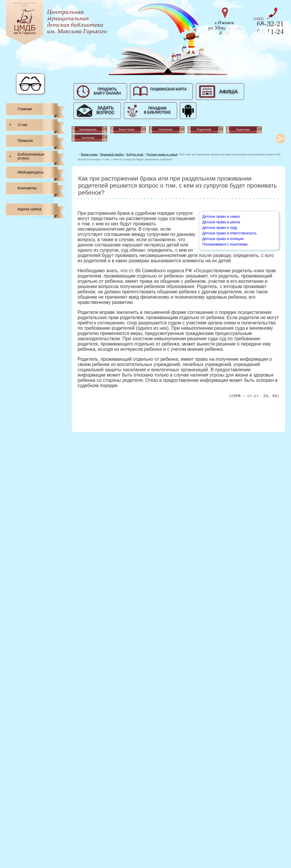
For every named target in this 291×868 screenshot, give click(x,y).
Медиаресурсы (31, 172)
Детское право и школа (221, 222)
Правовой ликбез (112, 154)
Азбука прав (135, 154)
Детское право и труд (220, 228)
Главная (25, 109)
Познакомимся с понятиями (225, 244)
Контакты (27, 188)
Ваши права (89, 154)
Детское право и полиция (223, 239)
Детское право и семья (161, 154)
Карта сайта (29, 209)
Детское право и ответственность (230, 233)
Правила (25, 141)
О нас (23, 125)
